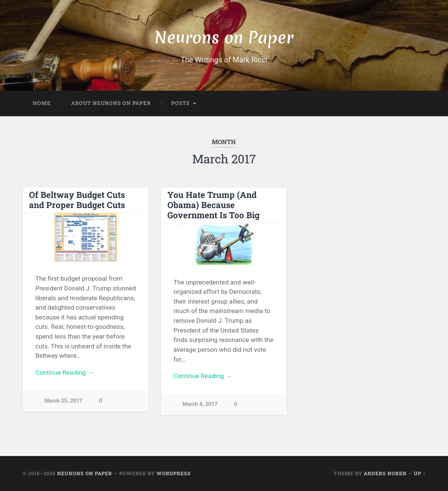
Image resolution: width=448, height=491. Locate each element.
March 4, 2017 (200, 404)
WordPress (174, 473)
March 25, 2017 (63, 401)
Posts (180, 103)
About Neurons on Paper (111, 103)
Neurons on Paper (224, 37)
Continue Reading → (65, 372)
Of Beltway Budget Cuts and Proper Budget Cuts (77, 200)
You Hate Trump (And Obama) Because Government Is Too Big (213, 205)
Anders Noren (385, 473)
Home (42, 103)
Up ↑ (420, 473)
